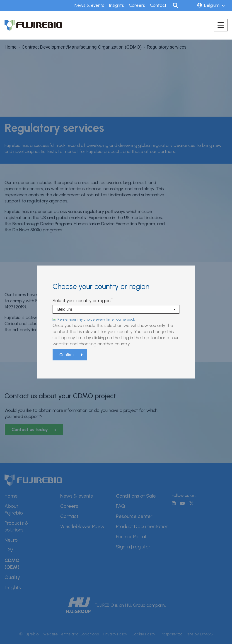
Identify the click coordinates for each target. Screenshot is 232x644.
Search (175, 5)
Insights (116, 5)
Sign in (188, 5)
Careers (137, 5)
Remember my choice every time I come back (96, 319)
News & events (89, 5)
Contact (158, 5)
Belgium (212, 5)
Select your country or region (82, 301)
